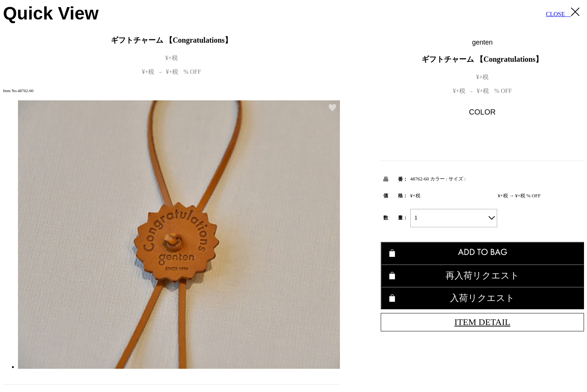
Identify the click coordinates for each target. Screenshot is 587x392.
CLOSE (563, 12)
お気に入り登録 (332, 108)
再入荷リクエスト (482, 275)
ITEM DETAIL (482, 322)
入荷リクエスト (482, 298)
